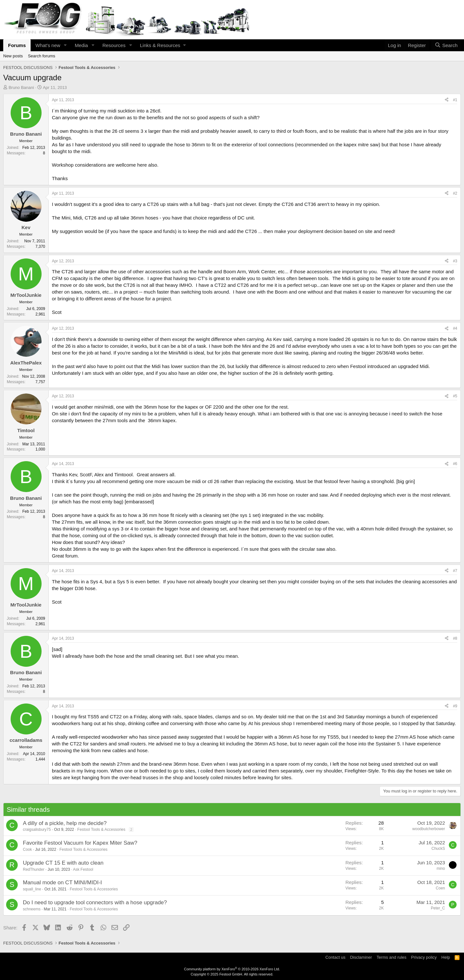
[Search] (446, 45)
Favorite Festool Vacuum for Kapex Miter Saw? (80, 843)
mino (441, 868)
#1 (455, 100)
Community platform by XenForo (232, 969)
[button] (65, 45)
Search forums (42, 56)
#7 (455, 571)
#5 (455, 396)
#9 (455, 706)
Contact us (335, 957)
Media (81, 45)
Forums (17, 45)
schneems (32, 909)
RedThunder (34, 869)
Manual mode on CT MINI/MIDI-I (62, 883)
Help (446, 957)
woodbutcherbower (429, 829)
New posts (13, 56)
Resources (114, 45)
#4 (455, 328)
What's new (48, 45)
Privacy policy (424, 957)
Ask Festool (83, 869)
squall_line (32, 889)
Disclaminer (361, 957)
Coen (440, 888)
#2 (455, 193)
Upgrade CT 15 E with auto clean (63, 863)
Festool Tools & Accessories (101, 830)
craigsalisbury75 (37, 830)
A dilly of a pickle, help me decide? (65, 823)
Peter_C (438, 908)
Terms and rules (391, 957)
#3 (455, 261)
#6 (455, 464)
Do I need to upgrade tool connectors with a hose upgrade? (95, 902)
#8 (455, 638)
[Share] (447, 100)
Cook (27, 849)
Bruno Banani (21, 87)
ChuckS (438, 849)
